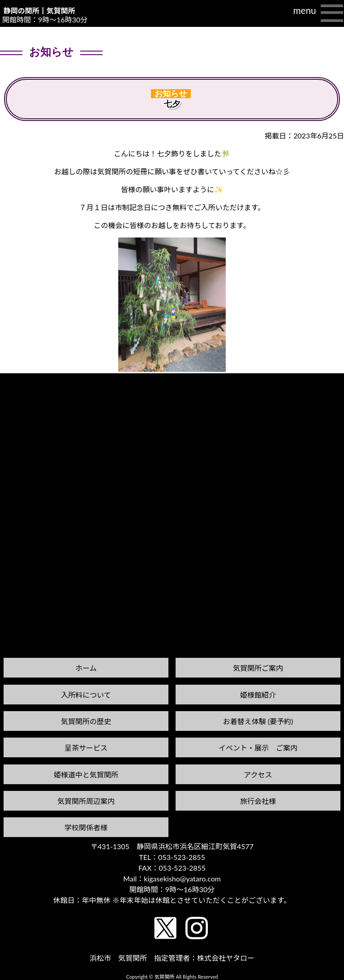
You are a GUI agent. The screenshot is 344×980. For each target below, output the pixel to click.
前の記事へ (23, 390)
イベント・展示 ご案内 (258, 748)
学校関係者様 (86, 827)
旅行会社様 (258, 801)
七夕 (172, 104)
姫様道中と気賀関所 (86, 775)
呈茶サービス (86, 748)
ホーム (86, 668)
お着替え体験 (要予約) (258, 721)
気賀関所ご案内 (258, 668)
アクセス (258, 775)
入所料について (86, 695)
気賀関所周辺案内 (86, 801)
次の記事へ (321, 382)
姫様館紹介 (258, 695)
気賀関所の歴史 (86, 721)
